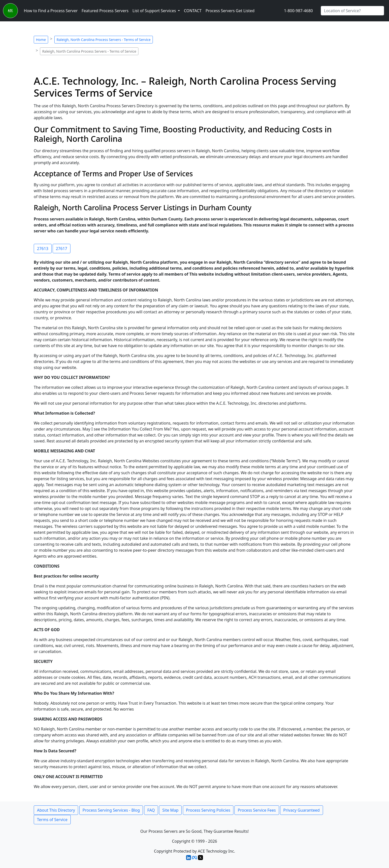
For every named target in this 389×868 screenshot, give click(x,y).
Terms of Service (52, 820)
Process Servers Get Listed (230, 11)
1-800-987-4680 (298, 11)
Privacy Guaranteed (302, 810)
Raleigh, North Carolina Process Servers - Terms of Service (104, 40)
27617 (62, 249)
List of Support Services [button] (155, 11)
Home (41, 40)
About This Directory (56, 810)
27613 (43, 249)
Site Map (170, 810)
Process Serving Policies (208, 810)
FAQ (151, 810)
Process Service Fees (257, 810)
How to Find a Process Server (51, 11)
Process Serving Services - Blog (111, 810)
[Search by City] (352, 11)
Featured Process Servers (105, 11)
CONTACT (193, 11)
